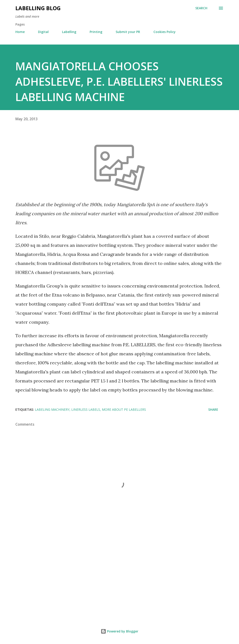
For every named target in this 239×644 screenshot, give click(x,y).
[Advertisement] (119, 578)
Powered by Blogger (119, 631)
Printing (96, 32)
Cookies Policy (165, 32)
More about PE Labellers (124, 409)
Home (20, 32)
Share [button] (213, 409)
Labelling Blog (38, 8)
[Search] (201, 8)
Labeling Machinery (52, 409)
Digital (43, 32)
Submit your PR (128, 32)
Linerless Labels (86, 409)
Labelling (69, 32)
